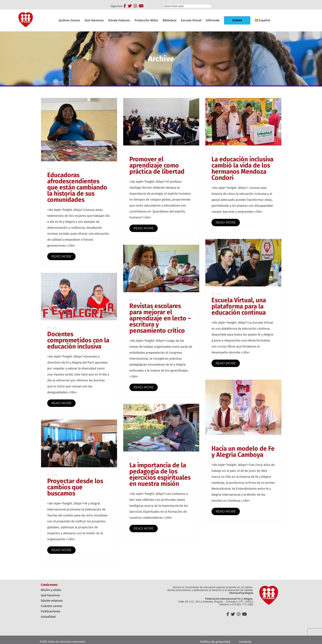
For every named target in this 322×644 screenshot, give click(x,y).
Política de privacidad (215, 642)
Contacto (245, 642)
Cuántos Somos (52, 606)
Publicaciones (51, 611)
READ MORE (61, 256)
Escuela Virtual (191, 20)
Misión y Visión (51, 590)
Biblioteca (170, 20)
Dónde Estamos (119, 20)
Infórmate (213, 20)
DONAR (237, 20)
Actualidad (48, 617)
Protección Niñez (146, 20)
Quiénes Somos (69, 20)
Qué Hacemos (94, 20)
